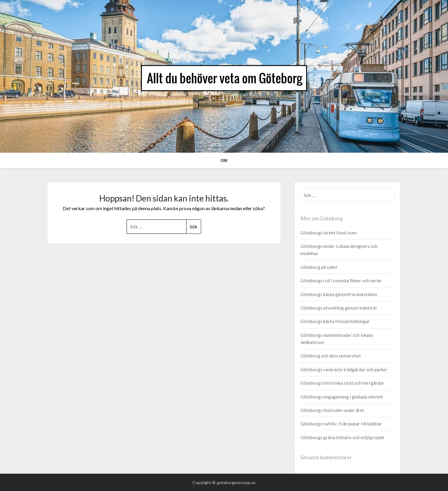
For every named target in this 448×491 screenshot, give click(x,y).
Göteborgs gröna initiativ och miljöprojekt (343, 437)
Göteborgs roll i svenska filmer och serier (341, 281)
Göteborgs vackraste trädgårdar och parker (344, 369)
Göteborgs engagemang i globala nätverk (342, 397)
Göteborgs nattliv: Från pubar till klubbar (341, 424)
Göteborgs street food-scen (329, 233)
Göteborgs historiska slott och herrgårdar (342, 383)
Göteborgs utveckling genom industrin (339, 308)
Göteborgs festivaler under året (332, 410)
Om (224, 160)
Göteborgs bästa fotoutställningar (335, 321)
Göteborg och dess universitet (331, 356)
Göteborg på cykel (319, 267)
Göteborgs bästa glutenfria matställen (339, 294)
